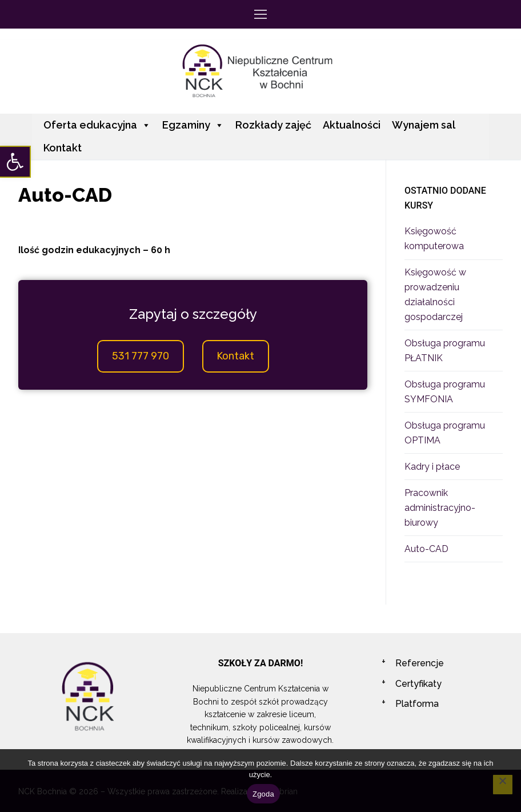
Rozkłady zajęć (273, 125)
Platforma (417, 704)
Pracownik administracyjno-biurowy (440, 508)
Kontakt (63, 148)
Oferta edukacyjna (97, 125)
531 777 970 (141, 356)
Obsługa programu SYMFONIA (445, 392)
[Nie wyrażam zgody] (503, 785)
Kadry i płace (432, 467)
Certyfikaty (418, 684)
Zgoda (263, 794)
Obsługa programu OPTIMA (445, 433)
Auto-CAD (426, 549)
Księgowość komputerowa (434, 239)
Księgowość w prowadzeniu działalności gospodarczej (435, 295)
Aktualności (352, 125)
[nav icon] (260, 14)
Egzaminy (193, 125)
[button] (15, 162)
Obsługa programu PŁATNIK (445, 351)
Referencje (420, 663)
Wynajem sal (424, 125)
